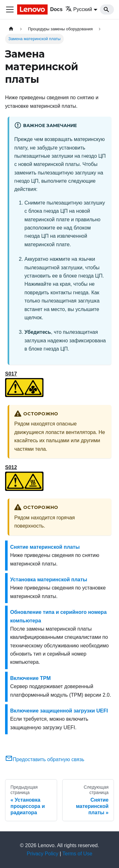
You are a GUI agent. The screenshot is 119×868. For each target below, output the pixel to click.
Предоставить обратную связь (45, 759)
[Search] (107, 9)
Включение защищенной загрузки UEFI (59, 711)
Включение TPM (30, 678)
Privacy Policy (43, 854)
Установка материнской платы (49, 580)
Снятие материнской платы (45, 547)
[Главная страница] (11, 29)
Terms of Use (77, 854)
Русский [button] (79, 9)
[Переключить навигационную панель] (10, 9)
